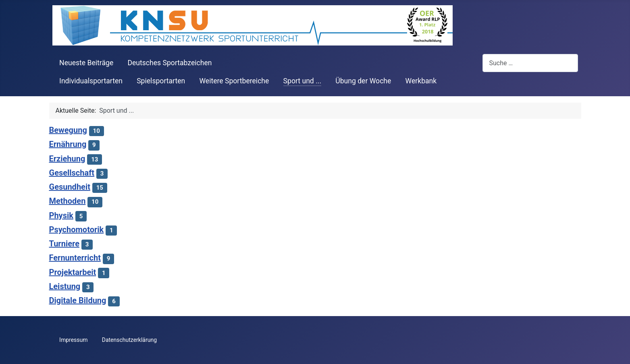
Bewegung (68, 130)
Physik (61, 215)
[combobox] (530, 63)
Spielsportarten (161, 81)
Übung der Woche (363, 81)
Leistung (65, 286)
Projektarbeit (73, 272)
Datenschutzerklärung (129, 340)
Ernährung (68, 144)
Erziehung (67, 159)
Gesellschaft (72, 173)
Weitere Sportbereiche (234, 81)
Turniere (64, 244)
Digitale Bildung (78, 300)
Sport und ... (303, 81)
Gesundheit (70, 187)
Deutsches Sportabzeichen (169, 63)
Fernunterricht (75, 258)
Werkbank (421, 81)
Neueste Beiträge (86, 63)
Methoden (68, 201)
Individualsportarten (91, 81)
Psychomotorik (77, 230)
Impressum (73, 340)
